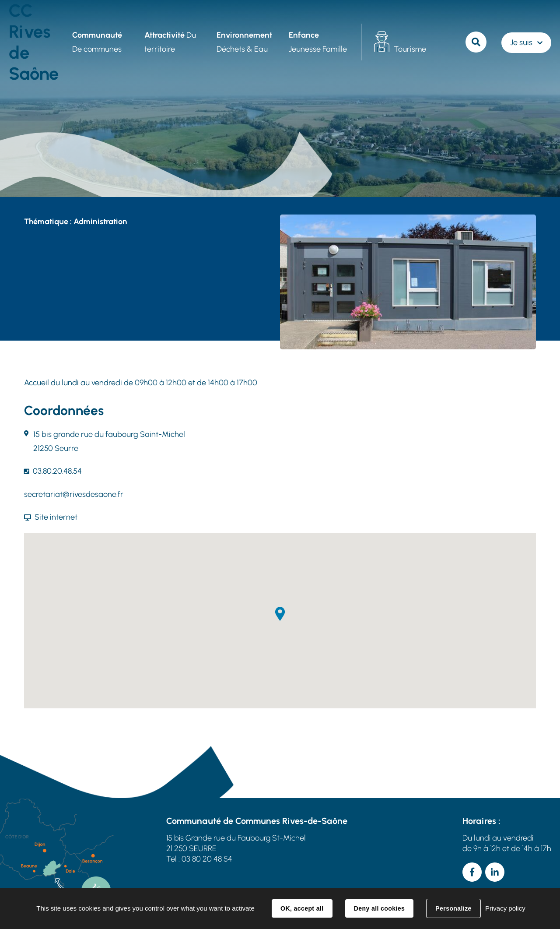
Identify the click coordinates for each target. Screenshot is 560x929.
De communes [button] (97, 42)
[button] (280, 614)
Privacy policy (505, 908)
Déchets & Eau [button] (244, 42)
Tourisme (410, 49)
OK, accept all (302, 908)
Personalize (453, 908)
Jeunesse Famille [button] (318, 42)
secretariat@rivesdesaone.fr (74, 494)
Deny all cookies (379, 908)
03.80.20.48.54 (57, 471)
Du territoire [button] (170, 42)
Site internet (56, 517)
